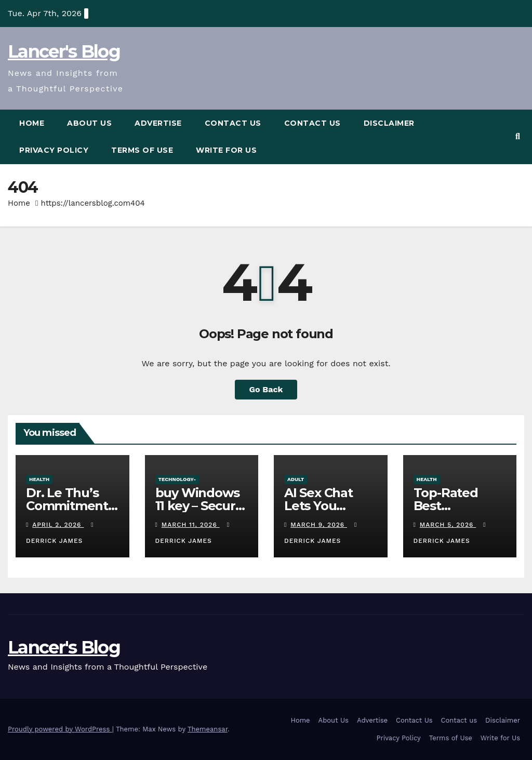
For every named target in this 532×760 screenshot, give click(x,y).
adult (296, 479)
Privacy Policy (54, 150)
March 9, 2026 (319, 525)
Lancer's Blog (64, 51)
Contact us (312, 123)
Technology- (177, 479)
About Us (89, 123)
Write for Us (226, 150)
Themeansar (208, 729)
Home (32, 123)
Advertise (158, 123)
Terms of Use (142, 150)
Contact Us (233, 123)
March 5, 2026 (448, 525)
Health (39, 479)
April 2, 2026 (58, 525)
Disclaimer (389, 123)
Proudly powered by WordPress (60, 729)
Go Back (266, 389)
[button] (518, 136)
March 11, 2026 (191, 525)
